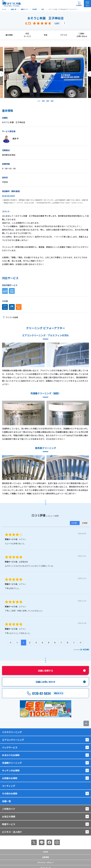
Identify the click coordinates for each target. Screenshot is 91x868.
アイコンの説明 (12, 317)
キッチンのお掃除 (11, 770)
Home (46, 852)
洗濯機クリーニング (12, 763)
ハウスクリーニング (12, 732)
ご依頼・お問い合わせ (82, 35)
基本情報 (9, 35)
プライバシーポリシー (46, 862)
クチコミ (64, 35)
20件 (57, 23)
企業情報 (46, 857)
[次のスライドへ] (89, 74)
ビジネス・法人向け (12, 832)
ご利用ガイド (9, 809)
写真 (46, 35)
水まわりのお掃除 (11, 755)
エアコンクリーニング (13, 740)
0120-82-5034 (8, 196)
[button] (39, 101)
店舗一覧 (6, 801)
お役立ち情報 (9, 816)
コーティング (9, 786)
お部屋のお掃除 (10, 778)
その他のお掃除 (10, 793)
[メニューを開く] (87, 4)
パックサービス (10, 747)
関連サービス (9, 824)
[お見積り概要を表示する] (79, 4)
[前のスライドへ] (2, 74)
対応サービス (27, 35)
